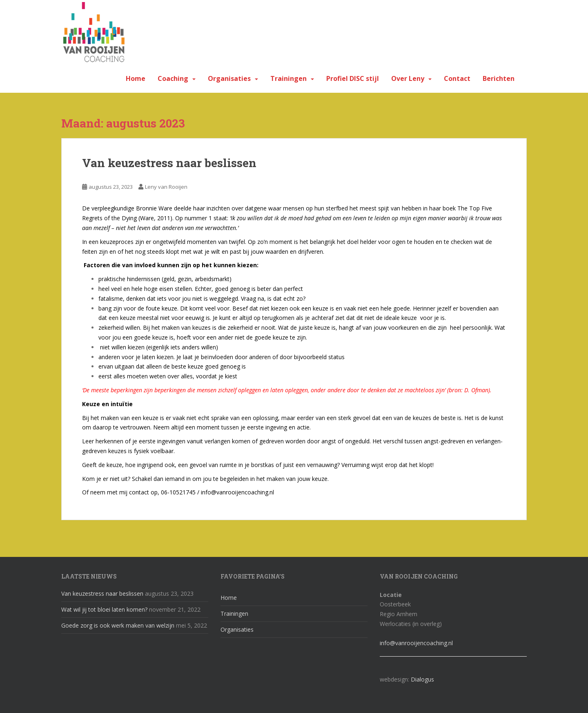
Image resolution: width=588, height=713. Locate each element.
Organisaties (229, 78)
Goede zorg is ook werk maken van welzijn (118, 625)
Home (136, 78)
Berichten (499, 78)
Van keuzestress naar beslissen (169, 163)
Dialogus (422, 679)
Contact (457, 78)
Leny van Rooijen (166, 187)
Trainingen (288, 78)
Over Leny (408, 78)
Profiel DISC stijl (353, 78)
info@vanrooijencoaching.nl (416, 643)
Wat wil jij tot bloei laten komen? (104, 609)
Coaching (173, 78)
